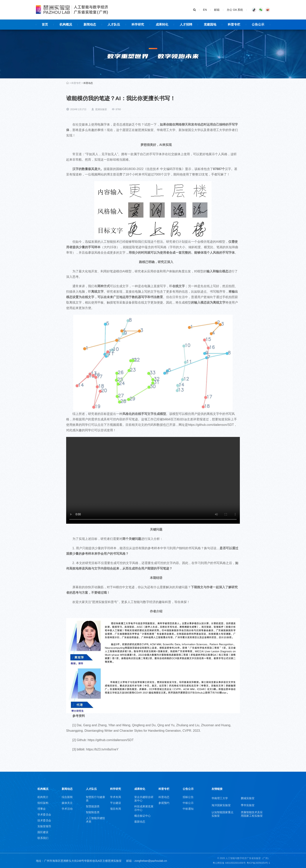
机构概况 (43, 789)
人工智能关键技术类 (95, 820)
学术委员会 (44, 815)
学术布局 (116, 797)
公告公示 (188, 789)
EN (205, 10)
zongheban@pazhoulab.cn (151, 861)
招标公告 (188, 797)
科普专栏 (76, 83)
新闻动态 (67, 789)
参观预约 (164, 803)
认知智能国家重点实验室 (222, 814)
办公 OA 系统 (235, 10)
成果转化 (140, 789)
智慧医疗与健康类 (95, 799)
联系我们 (43, 838)
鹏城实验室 (248, 798)
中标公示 (188, 803)
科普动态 (88, 83)
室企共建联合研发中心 (144, 799)
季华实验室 (248, 805)
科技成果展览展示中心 (144, 808)
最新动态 (140, 822)
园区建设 (43, 832)
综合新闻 (67, 797)
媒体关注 (67, 803)
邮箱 (217, 10)
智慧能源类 (93, 806)
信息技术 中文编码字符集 (164, 169)
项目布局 (116, 809)
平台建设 (116, 803)
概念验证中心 (142, 816)
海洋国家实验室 (221, 805)
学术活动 (67, 809)
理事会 (42, 809)
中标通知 (188, 809)
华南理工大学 (220, 798)
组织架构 (43, 803)
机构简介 (43, 797)
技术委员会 (44, 820)
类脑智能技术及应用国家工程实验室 (252, 814)
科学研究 (116, 789)
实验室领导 (44, 826)
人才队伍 (91, 789)
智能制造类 (93, 812)
